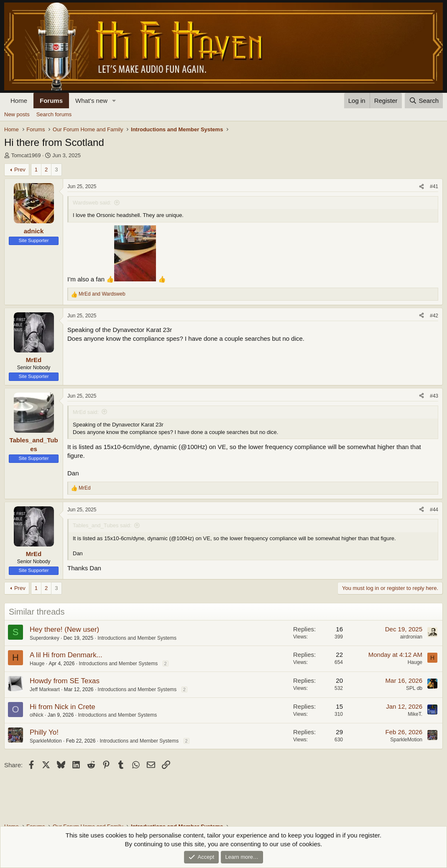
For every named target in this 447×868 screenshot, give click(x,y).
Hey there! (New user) (64, 629)
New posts (17, 114)
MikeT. (415, 714)
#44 (434, 510)
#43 (434, 396)
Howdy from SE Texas (65, 681)
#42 (434, 316)
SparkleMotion (46, 741)
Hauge (37, 664)
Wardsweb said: (92, 203)
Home (19, 101)
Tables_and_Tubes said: (102, 525)
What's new (91, 101)
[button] (114, 101)
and (102, 294)
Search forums (54, 114)
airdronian (411, 637)
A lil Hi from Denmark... (66, 655)
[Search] (424, 101)
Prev (20, 170)
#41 (434, 186)
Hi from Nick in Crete (63, 707)
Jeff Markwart (45, 689)
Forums (51, 101)
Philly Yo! (44, 732)
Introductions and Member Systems (137, 638)
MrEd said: (86, 412)
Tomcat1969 (26, 155)
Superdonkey (45, 638)
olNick (37, 715)
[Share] (421, 187)
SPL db (414, 688)
